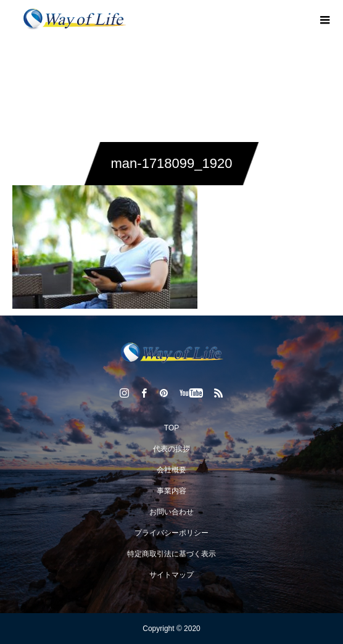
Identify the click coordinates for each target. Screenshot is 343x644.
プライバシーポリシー (171, 533)
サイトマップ (171, 575)
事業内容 (171, 491)
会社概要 (171, 470)
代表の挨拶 (171, 449)
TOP (171, 428)
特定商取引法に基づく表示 (171, 554)
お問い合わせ (171, 512)
